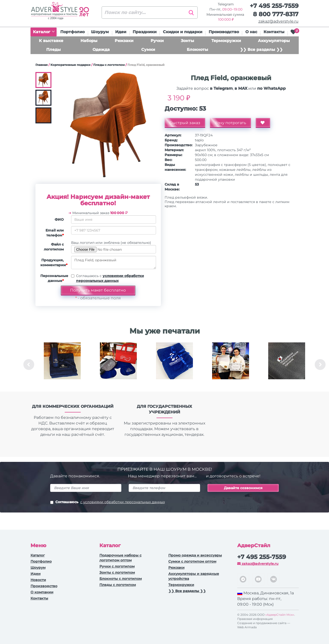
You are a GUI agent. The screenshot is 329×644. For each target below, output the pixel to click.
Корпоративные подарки (70, 65)
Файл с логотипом (54, 247)
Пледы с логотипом (109, 65)
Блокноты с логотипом (121, 579)
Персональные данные (54, 278)
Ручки (157, 41)
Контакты (274, 32)
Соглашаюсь (108, 502)
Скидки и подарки (183, 32)
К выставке (51, 41)
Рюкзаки (124, 41)
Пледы (54, 50)
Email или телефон (55, 233)
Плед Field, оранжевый (114, 263)
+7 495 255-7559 (274, 6)
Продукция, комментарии (54, 263)
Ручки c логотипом (117, 566)
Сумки (148, 50)
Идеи (121, 32)
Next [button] (320, 365)
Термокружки (226, 41)
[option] (62, 365)
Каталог (44, 32)
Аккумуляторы (274, 41)
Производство (224, 32)
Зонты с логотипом (117, 572)
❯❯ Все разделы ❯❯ (261, 50)
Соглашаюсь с (110, 278)
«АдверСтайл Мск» (280, 615)
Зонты (188, 41)
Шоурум (100, 32)
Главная (42, 65)
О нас (251, 32)
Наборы (89, 41)
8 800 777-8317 (276, 14)
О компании (42, 592)
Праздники (145, 32)
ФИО (59, 220)
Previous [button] (29, 365)
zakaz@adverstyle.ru (278, 21)
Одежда (101, 50)
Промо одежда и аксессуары (195, 555)
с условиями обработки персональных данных (123, 502)
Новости (38, 580)
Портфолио (72, 32)
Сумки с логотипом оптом (192, 561)
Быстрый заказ (185, 123)
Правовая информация (255, 619)
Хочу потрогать (231, 123)
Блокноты (197, 50)
